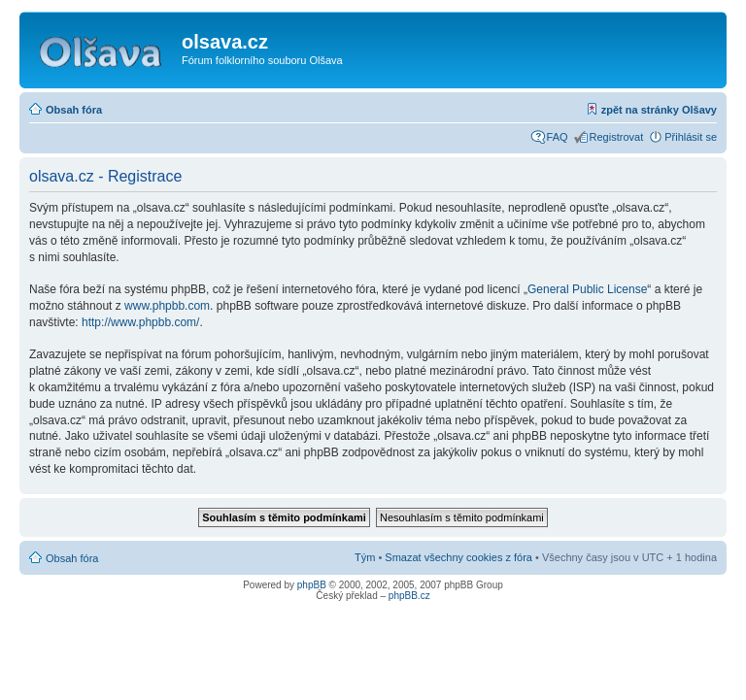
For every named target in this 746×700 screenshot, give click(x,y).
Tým (365, 557)
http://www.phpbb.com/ (140, 322)
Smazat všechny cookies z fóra (458, 557)
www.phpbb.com (167, 306)
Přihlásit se (691, 137)
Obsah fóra (74, 110)
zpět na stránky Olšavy (659, 110)
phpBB (312, 585)
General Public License (587, 289)
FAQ (558, 137)
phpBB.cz (409, 596)
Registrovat (617, 137)
